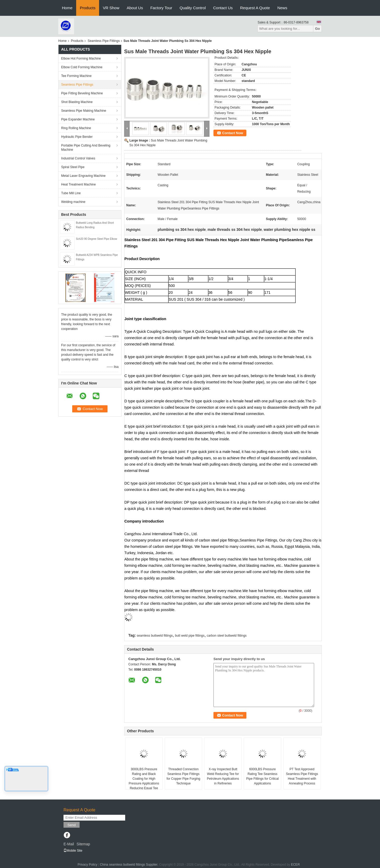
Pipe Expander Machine (78, 119)
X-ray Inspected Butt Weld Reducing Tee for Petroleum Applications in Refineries (223, 776)
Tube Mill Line (71, 193)
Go (317, 29)
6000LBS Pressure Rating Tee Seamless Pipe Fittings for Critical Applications (262, 776)
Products (88, 8)
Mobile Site (73, 851)
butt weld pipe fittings (190, 636)
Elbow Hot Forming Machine (81, 58)
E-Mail (69, 844)
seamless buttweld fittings (155, 636)
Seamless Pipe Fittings (104, 41)
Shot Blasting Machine (77, 102)
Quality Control (193, 8)
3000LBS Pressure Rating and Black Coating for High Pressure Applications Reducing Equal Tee (144, 779)
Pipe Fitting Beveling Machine (82, 93)
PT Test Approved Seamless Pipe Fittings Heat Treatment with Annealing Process (302, 776)
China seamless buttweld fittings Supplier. (130, 865)
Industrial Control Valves (78, 158)
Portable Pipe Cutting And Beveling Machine (86, 148)
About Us (135, 8)
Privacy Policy (87, 865)
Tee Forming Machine (76, 76)
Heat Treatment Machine (78, 184)
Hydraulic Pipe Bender (77, 137)
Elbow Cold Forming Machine (82, 67)
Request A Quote (255, 8)
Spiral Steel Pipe (73, 167)
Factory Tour (161, 8)
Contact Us (223, 8)
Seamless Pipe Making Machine (84, 111)
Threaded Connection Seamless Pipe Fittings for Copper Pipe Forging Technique (183, 776)
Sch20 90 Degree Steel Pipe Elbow (96, 239)
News (282, 8)
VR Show (111, 8)
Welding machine (73, 202)
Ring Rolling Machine (76, 128)
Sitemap (83, 844)
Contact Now (233, 133)
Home (67, 8)
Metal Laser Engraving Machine (83, 176)
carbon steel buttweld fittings (226, 636)
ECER (295, 865)
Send (72, 825)
